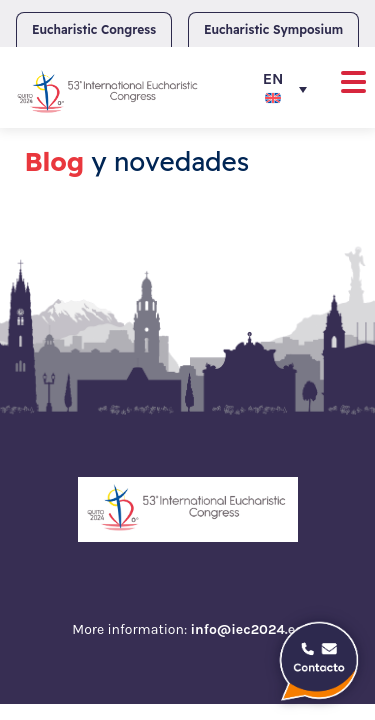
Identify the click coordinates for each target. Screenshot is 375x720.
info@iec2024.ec (246, 629)
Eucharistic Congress (94, 29)
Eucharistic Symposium (273, 29)
